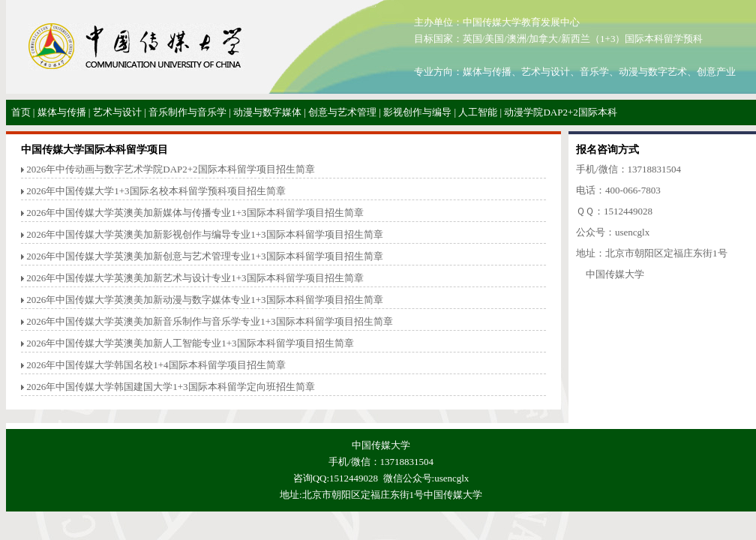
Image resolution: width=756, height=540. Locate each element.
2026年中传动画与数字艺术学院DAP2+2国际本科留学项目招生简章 (170, 169)
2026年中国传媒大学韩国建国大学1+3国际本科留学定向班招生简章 (170, 387)
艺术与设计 (117, 112)
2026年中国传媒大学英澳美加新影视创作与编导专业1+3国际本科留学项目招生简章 (204, 234)
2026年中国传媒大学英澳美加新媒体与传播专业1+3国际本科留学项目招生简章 (195, 213)
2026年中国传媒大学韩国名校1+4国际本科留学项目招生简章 (156, 365)
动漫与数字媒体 (267, 112)
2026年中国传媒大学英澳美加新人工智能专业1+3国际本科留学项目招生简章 (190, 343)
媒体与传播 (62, 112)
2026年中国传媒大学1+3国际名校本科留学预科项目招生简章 (156, 191)
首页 (21, 112)
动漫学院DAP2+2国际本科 (560, 112)
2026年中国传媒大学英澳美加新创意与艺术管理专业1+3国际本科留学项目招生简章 (204, 256)
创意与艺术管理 (342, 112)
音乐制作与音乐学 (187, 112)
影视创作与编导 (417, 112)
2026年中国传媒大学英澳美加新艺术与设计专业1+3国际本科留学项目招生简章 (195, 278)
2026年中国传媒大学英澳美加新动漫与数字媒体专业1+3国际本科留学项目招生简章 (204, 300)
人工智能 (478, 112)
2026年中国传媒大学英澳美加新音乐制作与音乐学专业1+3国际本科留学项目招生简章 (209, 321)
